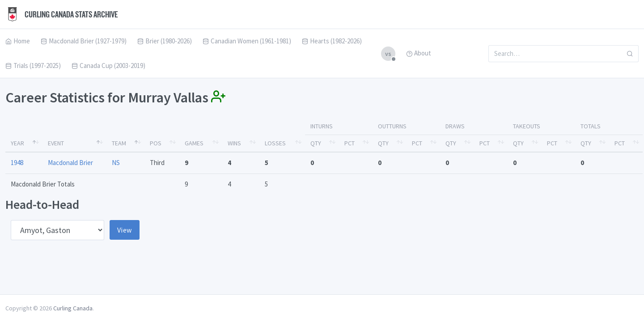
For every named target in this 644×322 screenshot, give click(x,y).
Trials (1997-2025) (33, 66)
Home (18, 41)
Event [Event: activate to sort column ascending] (56, 143)
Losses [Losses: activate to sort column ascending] (275, 143)
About (419, 53)
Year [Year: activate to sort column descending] (17, 143)
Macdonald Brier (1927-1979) (84, 41)
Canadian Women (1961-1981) (247, 41)
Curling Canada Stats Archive (62, 14)
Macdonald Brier (70, 163)
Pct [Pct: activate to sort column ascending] (350, 143)
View (125, 230)
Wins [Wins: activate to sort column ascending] (234, 143)
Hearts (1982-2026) (332, 41)
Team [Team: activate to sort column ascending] (119, 143)
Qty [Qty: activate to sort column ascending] (316, 143)
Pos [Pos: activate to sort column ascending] (156, 143)
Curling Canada (73, 308)
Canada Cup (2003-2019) (108, 66)
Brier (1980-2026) (165, 41)
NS (116, 163)
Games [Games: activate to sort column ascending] (194, 143)
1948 (17, 163)
